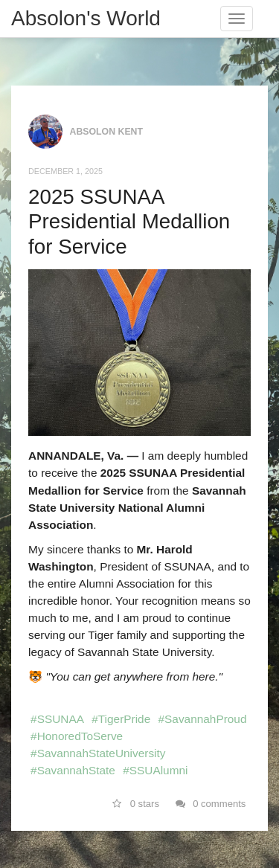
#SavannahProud (203, 719)
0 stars (136, 804)
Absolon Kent (107, 131)
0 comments (211, 804)
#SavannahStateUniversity (98, 753)
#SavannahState (73, 770)
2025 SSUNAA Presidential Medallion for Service (129, 222)
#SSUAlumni (155, 770)
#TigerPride (121, 719)
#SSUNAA (57, 719)
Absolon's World (86, 18)
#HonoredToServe (77, 736)
